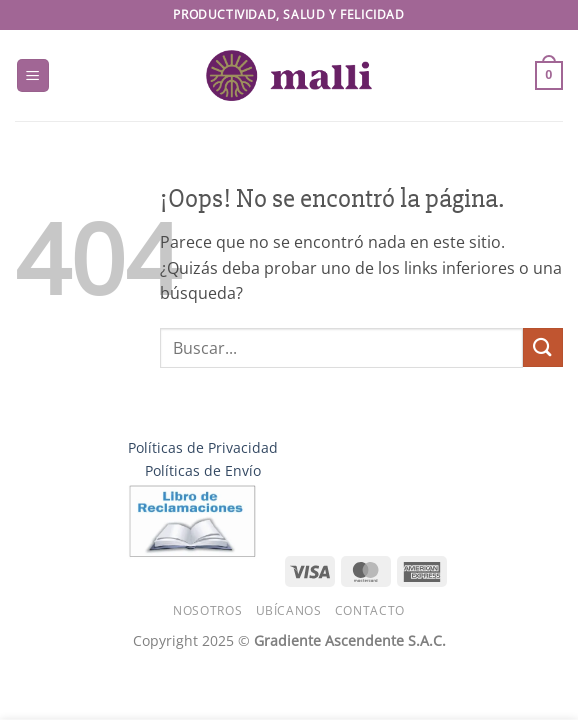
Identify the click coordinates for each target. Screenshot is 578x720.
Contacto (370, 610)
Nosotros (207, 610)
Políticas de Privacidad (203, 447)
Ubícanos (289, 610)
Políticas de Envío (203, 470)
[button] (33, 75)
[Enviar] (543, 347)
